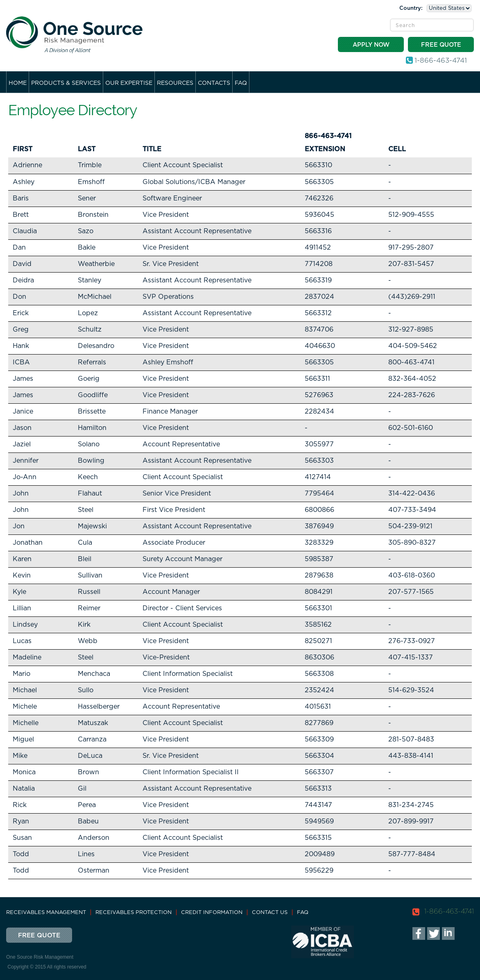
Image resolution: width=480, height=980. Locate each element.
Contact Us (270, 913)
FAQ (241, 83)
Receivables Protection (134, 913)
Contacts (214, 83)
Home (18, 83)
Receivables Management (46, 913)
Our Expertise (129, 83)
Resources (175, 83)
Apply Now (371, 45)
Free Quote (441, 45)
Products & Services (66, 83)
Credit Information (212, 913)
